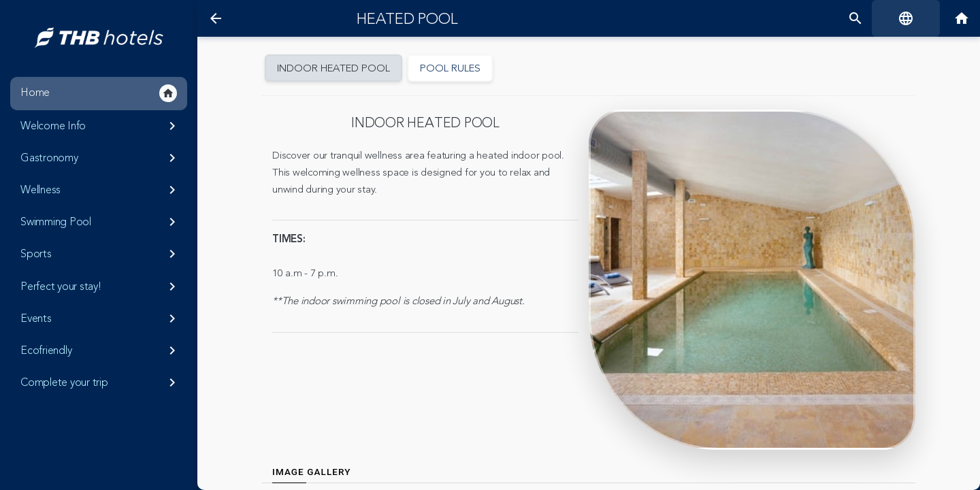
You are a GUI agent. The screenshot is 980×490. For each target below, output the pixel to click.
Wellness (100, 190)
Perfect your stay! (100, 287)
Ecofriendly (100, 350)
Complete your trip (100, 382)
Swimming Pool (100, 222)
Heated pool (407, 19)
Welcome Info (100, 126)
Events (100, 318)
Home (99, 93)
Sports (100, 254)
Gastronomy (100, 158)
